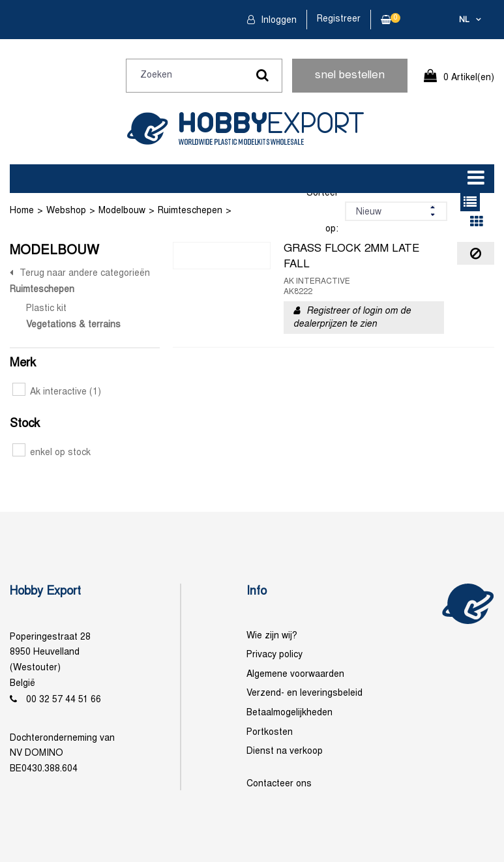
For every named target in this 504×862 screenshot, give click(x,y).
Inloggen (277, 21)
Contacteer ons (279, 784)
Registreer (339, 19)
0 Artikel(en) (469, 78)
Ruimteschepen (190, 211)
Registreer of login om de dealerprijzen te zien (352, 318)
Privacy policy (274, 655)
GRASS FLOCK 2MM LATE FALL (351, 257)
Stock (25, 424)
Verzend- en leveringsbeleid (304, 693)
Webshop (66, 211)
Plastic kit (46, 309)
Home (22, 211)
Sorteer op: (322, 211)
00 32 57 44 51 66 (64, 700)
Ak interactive (57, 392)
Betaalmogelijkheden (289, 713)
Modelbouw (122, 211)
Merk (23, 364)
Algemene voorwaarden (295, 675)
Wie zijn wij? (272, 636)
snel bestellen (350, 76)
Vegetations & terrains (73, 325)
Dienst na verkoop (285, 751)
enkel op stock (52, 453)
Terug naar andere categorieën (85, 274)
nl (464, 20)
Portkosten (270, 733)
